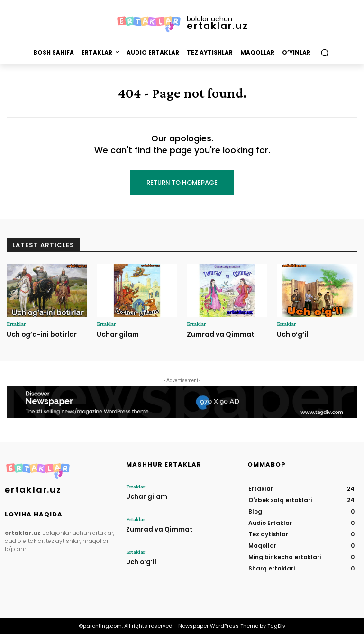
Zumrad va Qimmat (220, 334)
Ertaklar (16, 324)
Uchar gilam (117, 334)
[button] (324, 52)
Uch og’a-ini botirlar (41, 334)
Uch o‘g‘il (292, 334)
